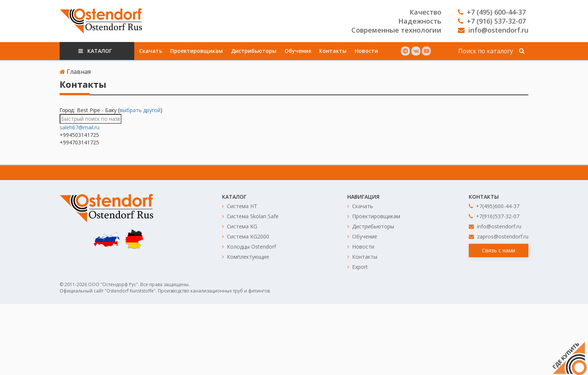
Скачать (151, 51)
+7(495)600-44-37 (494, 206)
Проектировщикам (196, 51)
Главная (75, 72)
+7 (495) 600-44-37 (492, 12)
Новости (366, 51)
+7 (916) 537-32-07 (492, 21)
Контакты (333, 51)
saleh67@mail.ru (79, 127)
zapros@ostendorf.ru (499, 236)
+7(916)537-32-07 (494, 216)
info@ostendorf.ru (493, 30)
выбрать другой (140, 110)
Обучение (298, 51)
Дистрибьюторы (254, 51)
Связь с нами (499, 250)
